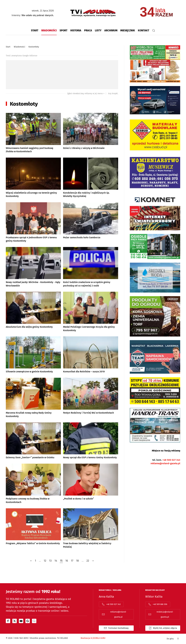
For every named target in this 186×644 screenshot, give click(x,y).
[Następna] (93, 561)
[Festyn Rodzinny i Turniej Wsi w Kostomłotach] (91, 398)
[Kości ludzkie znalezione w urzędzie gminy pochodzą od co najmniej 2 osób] (91, 267)
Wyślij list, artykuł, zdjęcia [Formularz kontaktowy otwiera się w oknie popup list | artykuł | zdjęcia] (163, 628)
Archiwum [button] (111, 31)
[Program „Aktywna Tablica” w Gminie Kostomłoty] (33, 529)
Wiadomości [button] (49, 31)
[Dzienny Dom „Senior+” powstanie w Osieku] (33, 441)
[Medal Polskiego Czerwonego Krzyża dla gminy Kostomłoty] (91, 312)
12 (45, 561)
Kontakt (144, 31)
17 (72, 561)
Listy (98, 31)
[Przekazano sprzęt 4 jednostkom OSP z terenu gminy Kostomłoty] (33, 223)
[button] (154, 31)
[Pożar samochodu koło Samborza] (91, 223)
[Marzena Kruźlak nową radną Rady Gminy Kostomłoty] (33, 398)
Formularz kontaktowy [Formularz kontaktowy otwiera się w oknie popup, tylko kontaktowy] (116, 628)
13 (50, 561)
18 (77, 561)
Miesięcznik (128, 31)
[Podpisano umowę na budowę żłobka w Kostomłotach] (33, 484)
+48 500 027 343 (171, 460)
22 (88, 561)
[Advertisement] (62, 75)
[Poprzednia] (31, 561)
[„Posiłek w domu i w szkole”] (91, 484)
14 (56, 561)
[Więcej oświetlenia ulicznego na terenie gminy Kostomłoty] (33, 178)
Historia (76, 31)
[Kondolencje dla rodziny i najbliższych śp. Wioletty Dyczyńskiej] (91, 178)
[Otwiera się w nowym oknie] (8, 621)
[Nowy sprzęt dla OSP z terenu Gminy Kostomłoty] (91, 441)
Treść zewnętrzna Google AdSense (22, 56)
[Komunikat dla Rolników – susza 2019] (91, 355)
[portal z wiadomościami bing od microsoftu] (34, 621)
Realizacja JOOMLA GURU (93, 638)
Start (35, 31)
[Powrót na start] (93, 13)
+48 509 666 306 (158, 604)
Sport (64, 31)
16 (67, 561)
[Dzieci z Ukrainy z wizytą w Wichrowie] (91, 133)
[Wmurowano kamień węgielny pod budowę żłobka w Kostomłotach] (33, 133)
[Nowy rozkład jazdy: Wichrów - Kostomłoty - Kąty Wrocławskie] (33, 267)
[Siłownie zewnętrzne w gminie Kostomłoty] (33, 355)
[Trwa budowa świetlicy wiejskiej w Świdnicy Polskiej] (91, 529)
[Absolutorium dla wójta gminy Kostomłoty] (33, 312)
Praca (88, 31)
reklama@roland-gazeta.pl (165, 464)
